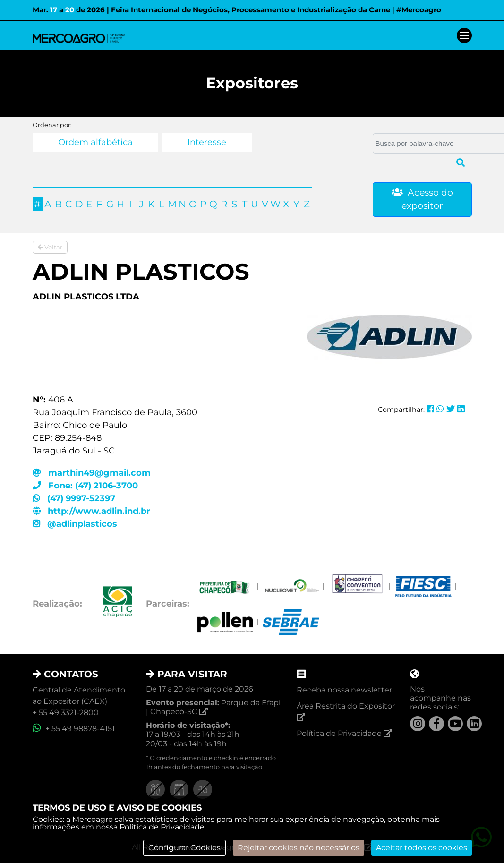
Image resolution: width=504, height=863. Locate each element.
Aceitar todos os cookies (422, 848)
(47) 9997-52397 (74, 498)
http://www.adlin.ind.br (91, 511)
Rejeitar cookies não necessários (299, 848)
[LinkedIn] (474, 724)
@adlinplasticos (75, 524)
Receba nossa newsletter (344, 690)
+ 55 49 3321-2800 (66, 713)
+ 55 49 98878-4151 (74, 729)
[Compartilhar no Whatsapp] (440, 409)
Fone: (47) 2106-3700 (85, 486)
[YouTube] (455, 724)
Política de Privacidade (162, 827)
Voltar (50, 247)
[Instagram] (418, 724)
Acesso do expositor (422, 199)
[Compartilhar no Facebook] (430, 409)
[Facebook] (436, 724)
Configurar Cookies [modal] (184, 848)
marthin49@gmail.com (92, 473)
